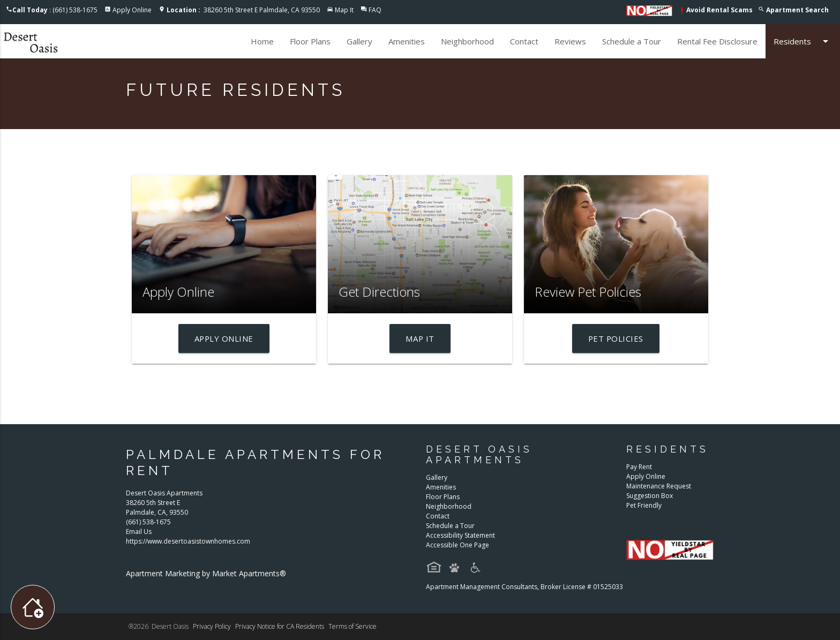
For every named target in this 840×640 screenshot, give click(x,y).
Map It (344, 10)
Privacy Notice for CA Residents (280, 626)
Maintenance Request (659, 486)
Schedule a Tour (632, 41)
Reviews (570, 41)
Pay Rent (639, 467)
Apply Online (132, 10)
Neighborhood (467, 41)
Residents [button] (803, 41)
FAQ (375, 10)
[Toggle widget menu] (33, 607)
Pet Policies (616, 338)
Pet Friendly (644, 505)
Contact (524, 41)
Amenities (407, 41)
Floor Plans (310, 41)
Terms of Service (352, 626)
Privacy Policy (212, 626)
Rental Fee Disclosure (717, 41)
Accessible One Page (457, 545)
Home (262, 41)
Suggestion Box (650, 496)
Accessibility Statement (460, 535)
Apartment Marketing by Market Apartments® (206, 573)
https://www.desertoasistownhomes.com (188, 541)
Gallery (359, 41)
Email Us (139, 532)
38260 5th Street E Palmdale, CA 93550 (243, 10)
